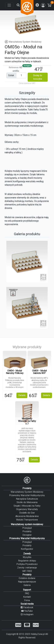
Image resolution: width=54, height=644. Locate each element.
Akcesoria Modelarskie (27, 516)
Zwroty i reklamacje (27, 568)
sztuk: (11, 75)
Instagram (27, 614)
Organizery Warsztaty (27, 509)
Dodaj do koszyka (38, 77)
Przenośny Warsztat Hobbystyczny (27, 495)
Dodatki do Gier (27, 513)
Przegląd (27, 528)
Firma (27, 600)
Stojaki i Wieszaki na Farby (27, 506)
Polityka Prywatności (27, 564)
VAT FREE (27, 571)
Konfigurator (27, 549)
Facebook (27, 607)
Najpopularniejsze (27, 582)
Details (22, 395)
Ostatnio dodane (27, 578)
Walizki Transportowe (27, 520)
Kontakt (27, 597)
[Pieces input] (21, 75)
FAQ (27, 593)
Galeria (27, 585)
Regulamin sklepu (27, 561)
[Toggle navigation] (9, 5)
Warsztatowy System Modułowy (23, 42)
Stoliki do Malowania (27, 502)
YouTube (27, 611)
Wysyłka (27, 557)
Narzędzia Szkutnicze (27, 499)
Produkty (27, 531)
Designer (27, 535)
